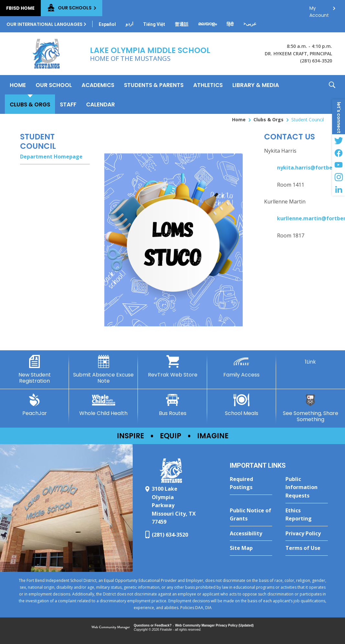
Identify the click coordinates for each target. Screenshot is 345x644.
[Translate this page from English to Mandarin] (182, 24)
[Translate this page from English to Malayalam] (207, 24)
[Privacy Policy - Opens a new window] (307, 534)
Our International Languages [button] (45, 24)
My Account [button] (319, 10)
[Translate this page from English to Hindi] (230, 24)
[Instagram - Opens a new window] (339, 177)
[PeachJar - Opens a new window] (34, 405)
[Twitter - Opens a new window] (339, 140)
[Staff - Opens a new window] (68, 104)
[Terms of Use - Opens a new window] (307, 548)
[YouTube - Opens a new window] (339, 165)
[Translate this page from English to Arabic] (250, 24)
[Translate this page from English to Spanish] (107, 24)
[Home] (18, 85)
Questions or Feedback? (153, 625)
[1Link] (311, 360)
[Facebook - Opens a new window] (339, 153)
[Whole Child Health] (103, 405)
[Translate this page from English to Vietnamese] (154, 24)
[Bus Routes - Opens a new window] (172, 405)
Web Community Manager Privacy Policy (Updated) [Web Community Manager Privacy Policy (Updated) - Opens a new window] (214, 625)
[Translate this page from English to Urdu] (129, 24)
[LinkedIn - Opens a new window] (339, 190)
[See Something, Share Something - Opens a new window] (311, 408)
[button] (332, 94)
